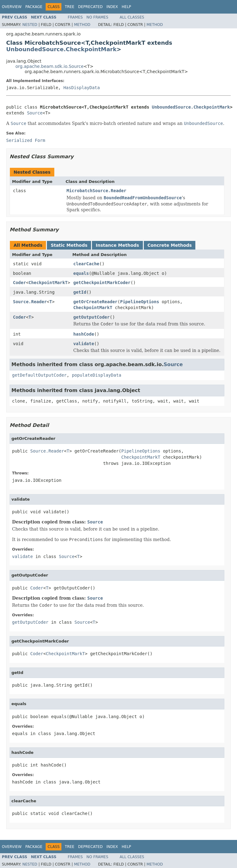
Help (126, 7)
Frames (75, 17)
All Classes (132, 17)
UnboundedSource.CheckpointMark (61, 49)
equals (81, 273)
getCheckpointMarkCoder (102, 283)
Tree (70, 7)
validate (83, 344)
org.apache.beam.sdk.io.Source (50, 66)
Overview (12, 7)
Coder (19, 283)
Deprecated (90, 7)
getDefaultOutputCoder (39, 375)
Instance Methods (117, 245)
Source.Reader (30, 302)
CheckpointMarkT (48, 283)
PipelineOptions (139, 302)
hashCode (83, 334)
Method (82, 25)
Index (112, 7)
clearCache (86, 264)
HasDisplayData (81, 88)
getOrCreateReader (95, 302)
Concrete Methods (170, 245)
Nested (30, 25)
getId (80, 292)
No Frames (97, 17)
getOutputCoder (91, 317)
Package (34, 7)
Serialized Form (26, 140)
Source (35, 113)
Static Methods (69, 245)
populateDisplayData (97, 375)
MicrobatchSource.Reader (97, 191)
